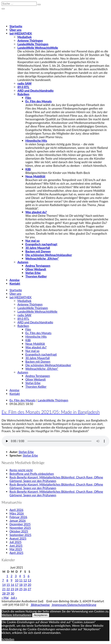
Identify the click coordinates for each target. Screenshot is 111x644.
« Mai (5, 598)
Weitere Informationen (16, 615)
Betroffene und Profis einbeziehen (32, 474)
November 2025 (20, 528)
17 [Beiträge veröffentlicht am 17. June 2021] (17, 585)
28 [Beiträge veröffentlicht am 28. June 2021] (4, 593)
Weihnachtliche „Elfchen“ (42, 258)
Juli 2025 (15, 542)
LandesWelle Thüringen (33, 44)
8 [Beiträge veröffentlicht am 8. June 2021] (7, 580)
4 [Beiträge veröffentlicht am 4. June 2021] (20, 576)
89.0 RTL (23, 87)
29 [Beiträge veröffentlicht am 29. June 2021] (8, 593)
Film (28, 98)
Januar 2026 (18, 521)
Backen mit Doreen (38, 251)
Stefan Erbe (33, 273)
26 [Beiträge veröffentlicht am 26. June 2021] (25, 589)
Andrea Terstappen (38, 266)
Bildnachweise (40, 605)
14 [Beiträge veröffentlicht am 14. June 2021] (4, 585)
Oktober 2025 (19, 531)
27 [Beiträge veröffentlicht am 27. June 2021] (29, 589)
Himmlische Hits (36, 141)
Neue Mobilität (35, 176)
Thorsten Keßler (36, 276)
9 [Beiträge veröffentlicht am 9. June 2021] (12, 580)
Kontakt (15, 283)
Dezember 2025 (20, 524)
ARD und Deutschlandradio (35, 91)
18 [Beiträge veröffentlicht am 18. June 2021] (21, 585)
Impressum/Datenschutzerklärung (74, 605)
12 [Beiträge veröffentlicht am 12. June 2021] (25, 580)
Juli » (14, 598)
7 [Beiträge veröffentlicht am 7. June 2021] (3, 580)
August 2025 (18, 538)
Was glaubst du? (36, 212)
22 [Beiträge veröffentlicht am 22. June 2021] (8, 589)
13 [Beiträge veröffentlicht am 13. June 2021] (29, 580)
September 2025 (20, 535)
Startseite (16, 26)
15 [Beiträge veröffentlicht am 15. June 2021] (8, 585)
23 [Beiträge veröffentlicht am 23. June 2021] (12, 589)
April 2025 (16, 553)
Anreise (15, 280)
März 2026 (17, 513)
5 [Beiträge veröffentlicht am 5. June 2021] (24, 576)
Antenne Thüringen (30, 40)
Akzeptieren (41, 615)
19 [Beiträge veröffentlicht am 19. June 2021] (25, 585)
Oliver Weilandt (36, 269)
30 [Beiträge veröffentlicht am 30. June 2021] (12, 593)
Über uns (15, 30)
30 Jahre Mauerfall (38, 248)
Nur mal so (33, 241)
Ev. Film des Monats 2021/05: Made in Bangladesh (51, 412)
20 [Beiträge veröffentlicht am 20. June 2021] (29, 585)
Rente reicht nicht (21, 470)
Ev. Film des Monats (39, 101)
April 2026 (16, 510)
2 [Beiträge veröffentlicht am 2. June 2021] (12, 576)
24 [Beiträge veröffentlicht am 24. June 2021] (17, 589)
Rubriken (23, 94)
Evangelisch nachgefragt (41, 244)
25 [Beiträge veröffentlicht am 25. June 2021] (21, 589)
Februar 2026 (18, 517)
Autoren (23, 262)
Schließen (8, 639)
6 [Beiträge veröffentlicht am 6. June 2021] (28, 576)
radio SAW (24, 83)
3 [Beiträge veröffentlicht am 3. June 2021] (16, 576)
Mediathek (25, 37)
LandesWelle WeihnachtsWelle (38, 48)
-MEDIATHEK (21, 33)
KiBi (28, 169)
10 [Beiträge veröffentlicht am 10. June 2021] (17, 580)
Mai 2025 (16, 549)
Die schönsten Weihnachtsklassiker (49, 255)
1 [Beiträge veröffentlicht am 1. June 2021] (7, 576)
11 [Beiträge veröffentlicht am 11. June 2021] (21, 580)
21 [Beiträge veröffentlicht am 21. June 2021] (4, 589)
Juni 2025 (16, 546)
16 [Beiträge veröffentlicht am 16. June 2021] (12, 585)
